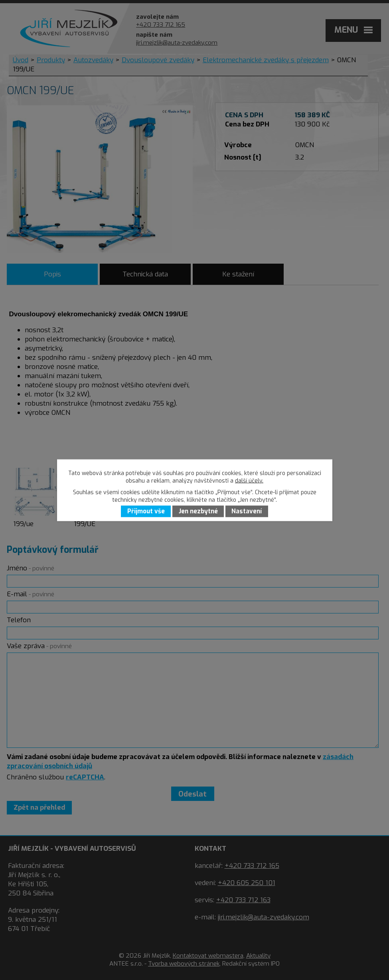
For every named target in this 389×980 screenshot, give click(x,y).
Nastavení (247, 511)
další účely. (249, 480)
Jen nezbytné (198, 511)
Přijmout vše (146, 511)
